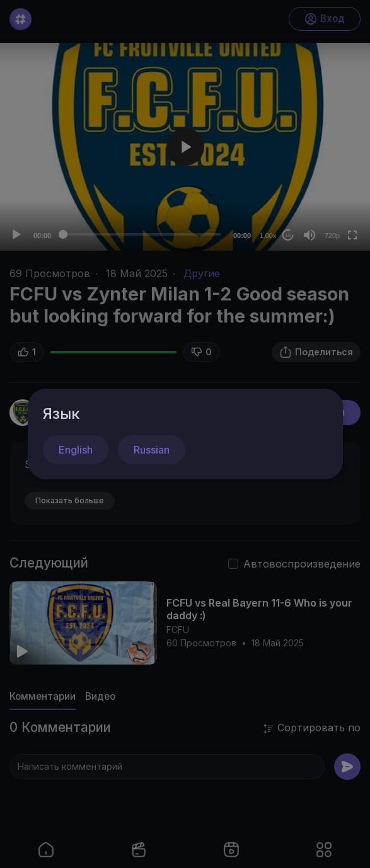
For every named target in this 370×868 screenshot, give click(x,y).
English (76, 450)
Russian (152, 450)
